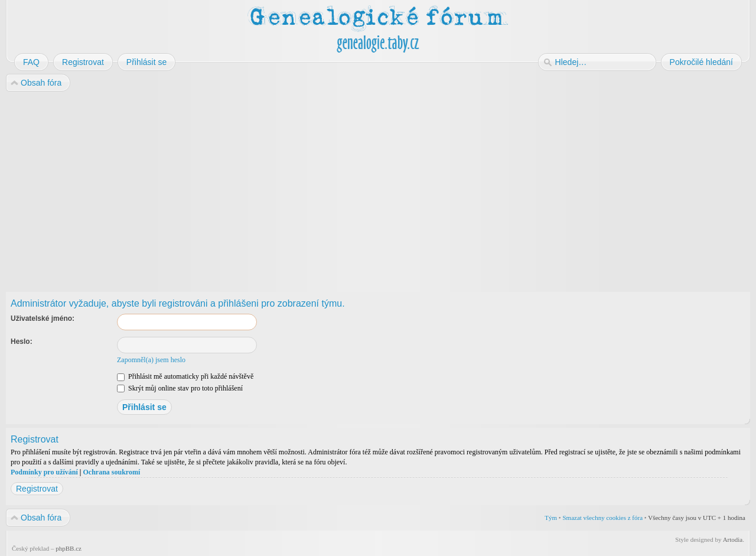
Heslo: (22, 342)
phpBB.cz (69, 548)
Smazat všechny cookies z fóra (602, 518)
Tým (551, 518)
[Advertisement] (361, 188)
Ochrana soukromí (111, 472)
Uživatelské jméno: (43, 318)
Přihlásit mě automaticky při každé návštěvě (185, 376)
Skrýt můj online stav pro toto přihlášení (180, 388)
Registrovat (37, 489)
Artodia (733, 539)
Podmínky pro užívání (44, 472)
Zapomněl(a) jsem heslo (151, 360)
